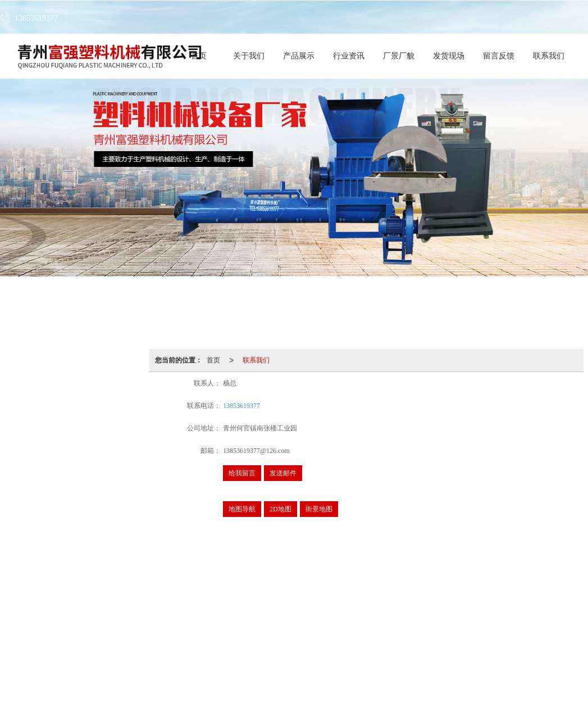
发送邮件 (283, 473)
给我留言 (242, 473)
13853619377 (241, 406)
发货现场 (449, 56)
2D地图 (281, 509)
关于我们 (249, 56)
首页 (213, 360)
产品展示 (299, 56)
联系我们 (549, 56)
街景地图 (319, 509)
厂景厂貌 (399, 56)
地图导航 (242, 509)
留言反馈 (499, 56)
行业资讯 (349, 56)
